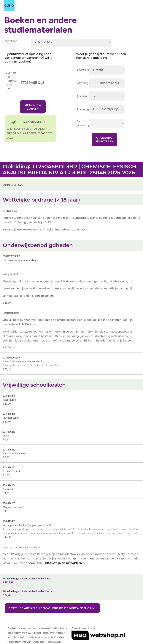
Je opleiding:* (83, 123)
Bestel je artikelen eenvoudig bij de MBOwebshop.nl (52, 608)
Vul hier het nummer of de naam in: (12, 83)
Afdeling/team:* (83, 83)
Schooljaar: (10, 41)
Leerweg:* (83, 109)
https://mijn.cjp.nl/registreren (65, 563)
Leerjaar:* (83, 96)
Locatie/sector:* (83, 70)
